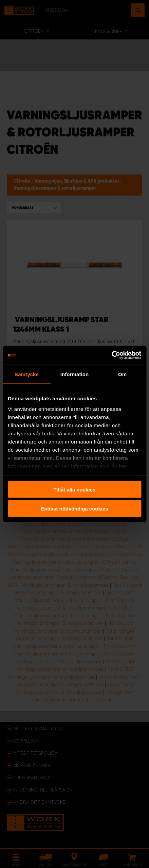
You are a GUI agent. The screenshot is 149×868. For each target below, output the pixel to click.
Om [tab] (122, 374)
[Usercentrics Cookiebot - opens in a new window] (111, 355)
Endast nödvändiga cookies (74, 509)
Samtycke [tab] (27, 374)
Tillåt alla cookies (75, 489)
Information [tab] (75, 374)
